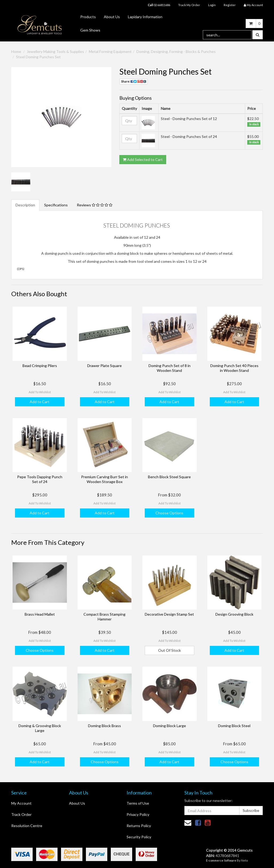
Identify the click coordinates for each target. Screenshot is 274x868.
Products (88, 17)
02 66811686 (159, 5)
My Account (21, 803)
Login (212, 5)
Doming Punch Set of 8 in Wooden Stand (170, 368)
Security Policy (139, 837)
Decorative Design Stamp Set (169, 614)
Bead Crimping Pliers (40, 366)
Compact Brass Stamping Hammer (104, 617)
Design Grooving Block (234, 614)
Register (230, 5)
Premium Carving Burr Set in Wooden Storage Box (104, 479)
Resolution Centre (27, 826)
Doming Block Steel (234, 726)
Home (16, 51)
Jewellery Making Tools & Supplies (55, 51)
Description (25, 205)
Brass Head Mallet (40, 614)
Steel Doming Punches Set (38, 57)
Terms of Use (138, 803)
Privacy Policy (138, 814)
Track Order (21, 814)
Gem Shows (90, 30)
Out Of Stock (170, 650)
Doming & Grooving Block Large (40, 728)
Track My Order (189, 5)
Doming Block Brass (104, 726)
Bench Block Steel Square (169, 477)
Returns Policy (139, 826)
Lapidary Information (145, 17)
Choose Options (169, 513)
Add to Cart (40, 402)
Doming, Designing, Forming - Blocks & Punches (176, 51)
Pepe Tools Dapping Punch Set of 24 (40, 479)
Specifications (56, 205)
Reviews (95, 205)
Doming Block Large (170, 726)
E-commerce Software (221, 860)
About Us (112, 17)
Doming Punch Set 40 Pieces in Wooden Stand (234, 368)
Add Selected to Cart (143, 159)
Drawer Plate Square (104, 366)
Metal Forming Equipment (110, 51)
